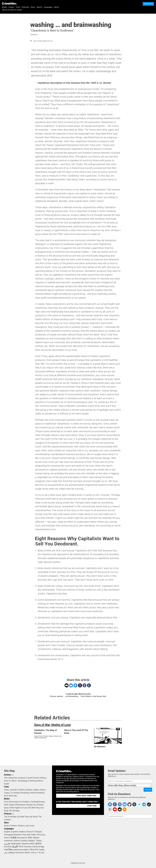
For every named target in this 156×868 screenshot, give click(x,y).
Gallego (11, 853)
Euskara (24, 841)
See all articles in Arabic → (13, 10)
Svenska (28, 847)
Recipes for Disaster (35, 805)
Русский (26, 835)
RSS (13, 775)
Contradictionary (38, 802)
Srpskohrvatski (28, 844)
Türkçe (39, 841)
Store (33, 7)
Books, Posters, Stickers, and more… (20, 826)
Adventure (13, 778)
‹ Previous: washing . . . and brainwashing (64, 696)
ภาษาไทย (8, 850)
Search (39, 7)
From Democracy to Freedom (17, 802)
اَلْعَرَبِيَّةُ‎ (15, 847)
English (7, 832)
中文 (30, 838)
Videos (36, 790)
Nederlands (16, 844)
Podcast (8, 814)
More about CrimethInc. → (88, 796)
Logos (7, 793)
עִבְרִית (41, 847)
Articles (7, 775)
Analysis (22, 778)
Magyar (32, 841)
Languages (48, 7)
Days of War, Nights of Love (43, 41)
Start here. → (93, 806)
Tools (18, 7)
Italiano (22, 832)
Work (6, 805)
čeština (16, 841)
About (57, 7)
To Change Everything (20, 793)
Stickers (29, 790)
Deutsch (30, 832)
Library (11, 7)
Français (38, 832)
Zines (6, 790)
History (43, 778)
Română (8, 847)
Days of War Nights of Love (16, 808)
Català (41, 850)
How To (7, 781)
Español (15, 832)
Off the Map (14, 811)
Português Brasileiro (13, 835)
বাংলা (21, 847)
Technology (22, 781)
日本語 (13, 838)
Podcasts (25, 7)
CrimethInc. (9, 3)
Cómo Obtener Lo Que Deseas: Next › (94, 696)
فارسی (7, 844)
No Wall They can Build (27, 817)
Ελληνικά (41, 835)
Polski (33, 835)
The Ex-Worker (10, 817)
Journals (13, 790)
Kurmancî (20, 853)
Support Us (148, 4)
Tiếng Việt (33, 850)
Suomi (7, 838)
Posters (21, 790)
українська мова (21, 850)
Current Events (33, 778)
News (14, 781)
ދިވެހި (6, 853)
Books (5, 7)
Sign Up (148, 790)
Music (43, 790)
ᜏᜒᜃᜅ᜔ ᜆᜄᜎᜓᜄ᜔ (37, 853)
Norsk (27, 853)
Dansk (35, 847)
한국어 (38, 844)
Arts (6, 778)
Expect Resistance (17, 805)
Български (22, 838)
